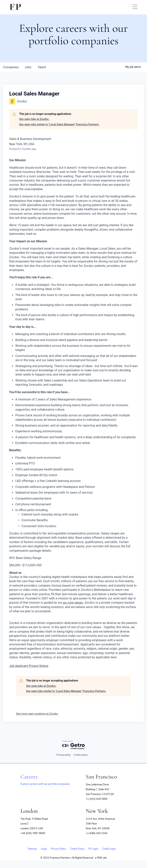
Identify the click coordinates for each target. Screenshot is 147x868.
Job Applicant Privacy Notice (29, 666)
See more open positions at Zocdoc (37, 714)
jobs (28, 67)
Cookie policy (81, 755)
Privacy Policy (58, 849)
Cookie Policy (77, 849)
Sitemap (32, 849)
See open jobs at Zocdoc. (34, 119)
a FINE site (101, 858)
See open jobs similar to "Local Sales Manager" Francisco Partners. (59, 124)
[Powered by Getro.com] (73, 745)
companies (11, 67)
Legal (44, 849)
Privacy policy (64, 755)
